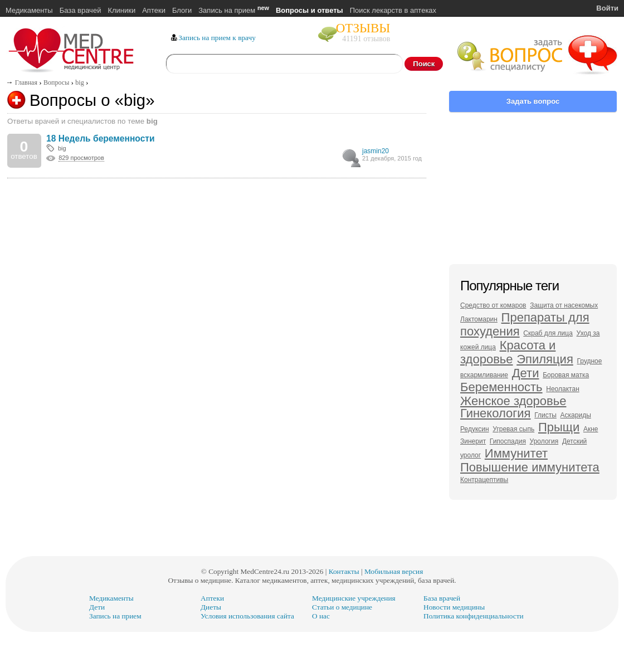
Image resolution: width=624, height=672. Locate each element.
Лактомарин (479, 319)
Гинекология (496, 413)
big (62, 148)
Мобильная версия (394, 571)
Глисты (545, 415)
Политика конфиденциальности (474, 616)
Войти (607, 8)
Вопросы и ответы (309, 10)
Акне (591, 429)
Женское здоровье (513, 401)
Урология (544, 441)
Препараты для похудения (525, 324)
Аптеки (154, 10)
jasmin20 (376, 151)
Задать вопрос (533, 101)
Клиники (121, 10)
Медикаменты (29, 10)
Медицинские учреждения (354, 598)
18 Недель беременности (101, 138)
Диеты (211, 607)
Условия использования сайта (247, 616)
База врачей (81, 10)
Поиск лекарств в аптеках (393, 10)
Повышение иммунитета (530, 467)
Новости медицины (454, 607)
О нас (321, 616)
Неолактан (562, 389)
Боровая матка (566, 375)
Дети (526, 373)
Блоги (182, 10)
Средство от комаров (493, 305)
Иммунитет (516, 453)
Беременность (501, 387)
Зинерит (473, 441)
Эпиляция (545, 359)
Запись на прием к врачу (217, 38)
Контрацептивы (484, 480)
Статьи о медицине (342, 607)
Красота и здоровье (508, 352)
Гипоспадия (508, 441)
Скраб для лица (548, 333)
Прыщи (559, 427)
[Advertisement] (217, 230)
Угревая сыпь (513, 429)
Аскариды (576, 415)
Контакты (344, 571)
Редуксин (475, 429)
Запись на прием (234, 10)
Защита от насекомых (564, 305)
